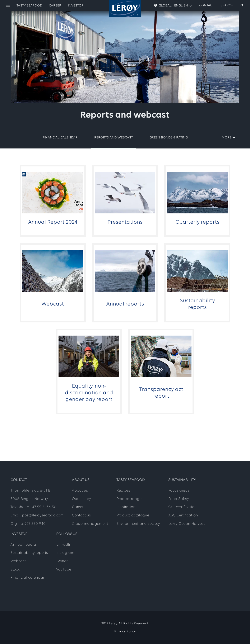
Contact (207, 5)
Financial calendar (60, 138)
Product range (129, 499)
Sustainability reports (29, 553)
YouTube (64, 570)
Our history (81, 499)
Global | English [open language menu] (173, 5)
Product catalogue (133, 515)
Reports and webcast (114, 138)
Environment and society (138, 524)
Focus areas (179, 491)
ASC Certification (183, 515)
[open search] (232, 5)
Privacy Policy (125, 631)
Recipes (123, 491)
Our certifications (183, 507)
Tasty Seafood (29, 6)
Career (55, 6)
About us (80, 491)
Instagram (65, 553)
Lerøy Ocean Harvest (186, 524)
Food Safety (179, 499)
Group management (90, 524)
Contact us (81, 515)
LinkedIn (64, 545)
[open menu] (8, 6)
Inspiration (126, 507)
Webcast (18, 561)
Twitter (62, 561)
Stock (15, 570)
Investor (18, 15)
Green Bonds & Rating (169, 138)
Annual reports (24, 545)
